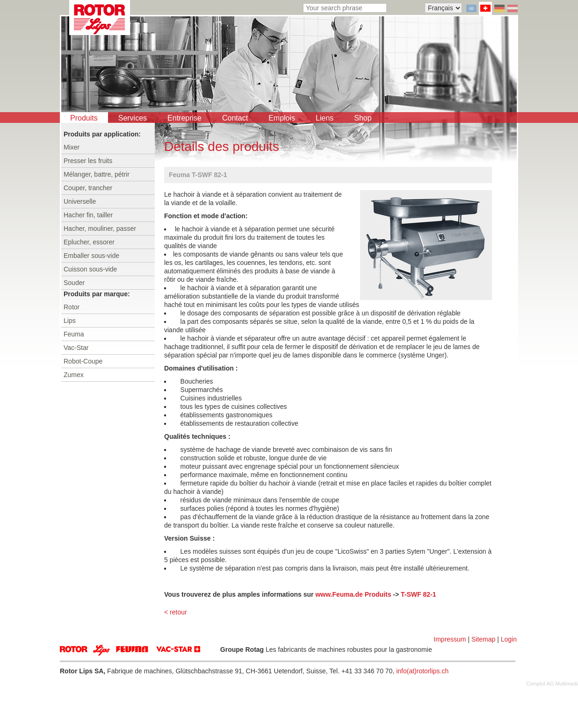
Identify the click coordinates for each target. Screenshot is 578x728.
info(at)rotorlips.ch (422, 671)
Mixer (72, 147)
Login (509, 639)
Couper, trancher (88, 188)
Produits (84, 118)
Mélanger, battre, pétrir (97, 174)
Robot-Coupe (83, 361)
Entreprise (184, 118)
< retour (176, 612)
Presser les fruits (88, 161)
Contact (235, 118)
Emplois (282, 118)
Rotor (72, 307)
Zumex (74, 375)
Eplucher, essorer (89, 242)
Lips (70, 321)
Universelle (80, 201)
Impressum (450, 639)
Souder (74, 283)
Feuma (74, 334)
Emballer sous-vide (91, 256)
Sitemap (483, 639)
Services (133, 118)
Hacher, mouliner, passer (100, 228)
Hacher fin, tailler (88, 215)
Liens (325, 118)
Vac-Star (76, 348)
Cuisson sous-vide (90, 269)
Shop (363, 118)
